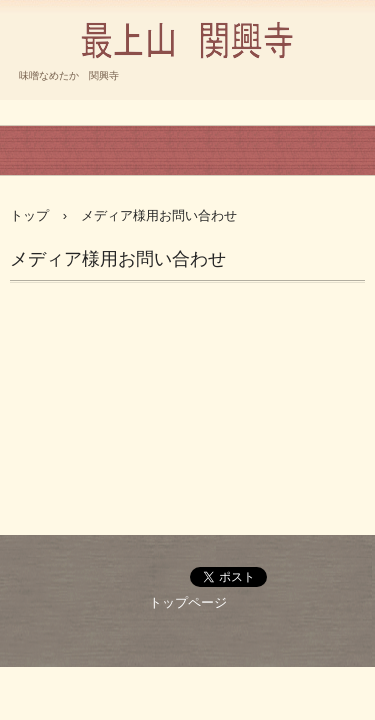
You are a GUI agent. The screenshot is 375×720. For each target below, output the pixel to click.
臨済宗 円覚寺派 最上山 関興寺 (187, 84)
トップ (29, 215)
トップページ (188, 602)
